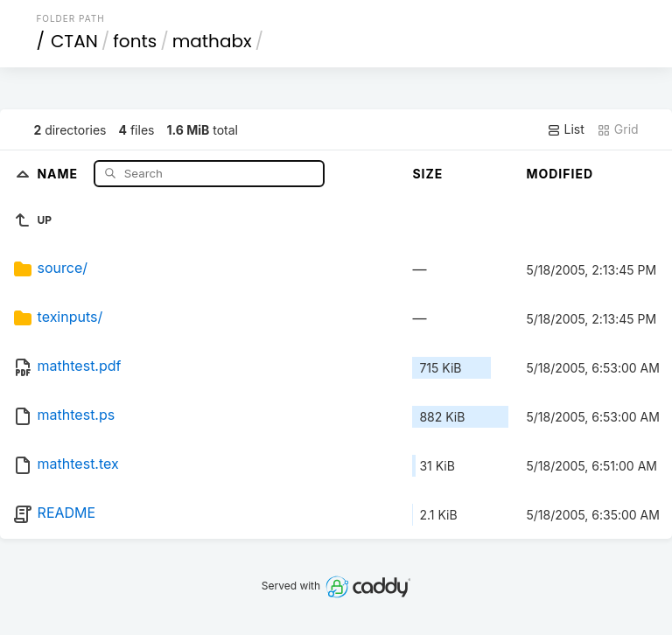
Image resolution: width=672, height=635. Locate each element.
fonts (135, 41)
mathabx (212, 41)
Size (427, 174)
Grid (618, 129)
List (566, 129)
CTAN (74, 41)
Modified (560, 174)
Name (59, 173)
